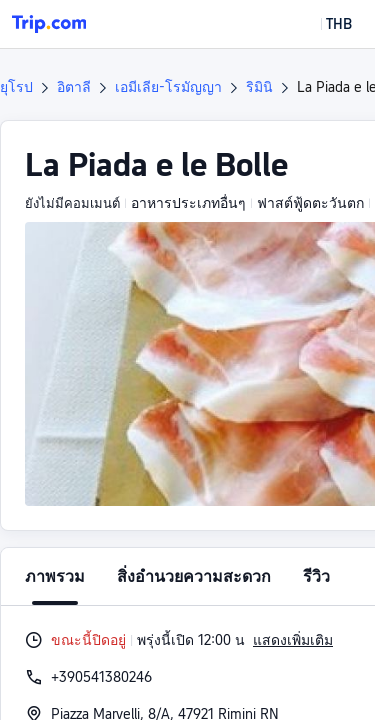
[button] (324, 24)
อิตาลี (74, 87)
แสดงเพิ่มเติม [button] (293, 640)
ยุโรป (16, 87)
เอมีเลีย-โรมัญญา (168, 87)
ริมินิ (259, 87)
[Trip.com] (49, 24)
